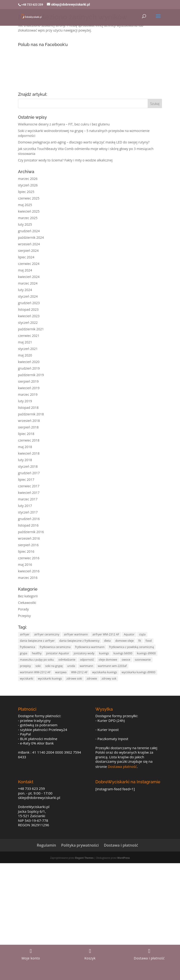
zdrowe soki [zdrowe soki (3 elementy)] (74, 679)
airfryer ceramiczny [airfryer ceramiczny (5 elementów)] (47, 634)
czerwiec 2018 (29, 440)
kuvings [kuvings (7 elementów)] (104, 653)
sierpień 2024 (28, 251)
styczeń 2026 (28, 185)
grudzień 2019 (29, 368)
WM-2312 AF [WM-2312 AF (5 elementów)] (79, 672)
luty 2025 (25, 224)
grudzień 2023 (29, 303)
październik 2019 (31, 375)
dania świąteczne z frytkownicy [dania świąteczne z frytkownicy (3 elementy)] (79, 641)
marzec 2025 (28, 218)
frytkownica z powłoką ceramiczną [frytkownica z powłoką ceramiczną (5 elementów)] (132, 647)
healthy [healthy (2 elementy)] (37, 653)
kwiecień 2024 (29, 277)
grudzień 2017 (29, 473)
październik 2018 (31, 414)
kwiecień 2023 (29, 316)
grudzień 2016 (29, 519)
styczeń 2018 (28, 466)
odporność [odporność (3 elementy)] (87, 660)
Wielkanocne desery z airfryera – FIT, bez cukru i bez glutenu (64, 124)
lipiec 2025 (26, 192)
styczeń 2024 (28, 296)
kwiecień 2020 (29, 362)
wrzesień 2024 (29, 244)
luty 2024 (25, 290)
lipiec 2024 (26, 257)
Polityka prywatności (80, 845)
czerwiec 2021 (29, 336)
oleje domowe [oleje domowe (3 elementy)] (108, 660)
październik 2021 (31, 329)
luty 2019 (25, 401)
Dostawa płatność (122, 766)
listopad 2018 (28, 408)
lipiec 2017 (26, 479)
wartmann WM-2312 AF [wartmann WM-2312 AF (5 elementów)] (35, 672)
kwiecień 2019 (29, 388)
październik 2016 (31, 532)
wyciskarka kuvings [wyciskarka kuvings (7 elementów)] (105, 672)
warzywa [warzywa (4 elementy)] (61, 672)
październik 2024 (31, 237)
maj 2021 (25, 342)
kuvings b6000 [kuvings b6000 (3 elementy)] (123, 653)
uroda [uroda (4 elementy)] (71, 666)
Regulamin (46, 845)
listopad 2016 (28, 525)
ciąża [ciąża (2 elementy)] (142, 634)
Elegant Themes (84, 858)
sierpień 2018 (28, 427)
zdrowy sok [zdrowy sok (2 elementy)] (109, 679)
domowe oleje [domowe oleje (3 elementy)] (125, 641)
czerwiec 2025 (29, 198)
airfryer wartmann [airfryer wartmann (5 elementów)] (76, 634)
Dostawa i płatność (121, 845)
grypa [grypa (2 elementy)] (24, 653)
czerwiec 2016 (29, 558)
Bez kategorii (28, 596)
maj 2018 (25, 447)
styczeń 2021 (28, 349)
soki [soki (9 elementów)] (38, 666)
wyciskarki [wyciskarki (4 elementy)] (27, 679)
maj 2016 (25, 565)
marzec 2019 (28, 394)
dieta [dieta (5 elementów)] (107, 641)
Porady (23, 609)
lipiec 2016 (26, 551)
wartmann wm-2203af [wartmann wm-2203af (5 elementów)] (112, 666)
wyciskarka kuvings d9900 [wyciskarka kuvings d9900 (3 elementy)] (139, 672)
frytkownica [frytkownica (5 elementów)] (28, 647)
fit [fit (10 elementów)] (140, 641)
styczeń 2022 (28, 323)
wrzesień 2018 (29, 421)
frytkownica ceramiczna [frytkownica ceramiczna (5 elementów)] (55, 647)
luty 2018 (25, 460)
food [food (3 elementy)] (149, 641)
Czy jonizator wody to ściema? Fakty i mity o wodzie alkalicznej (65, 160)
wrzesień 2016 (29, 538)
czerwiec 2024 (29, 264)
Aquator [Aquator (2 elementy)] (129, 634)
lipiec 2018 (26, 434)
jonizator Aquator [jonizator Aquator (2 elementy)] (58, 653)
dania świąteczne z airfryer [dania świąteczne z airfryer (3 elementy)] (37, 641)
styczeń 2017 (28, 512)
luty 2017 (25, 506)
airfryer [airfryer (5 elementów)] (25, 634)
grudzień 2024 (29, 231)
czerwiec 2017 (29, 486)
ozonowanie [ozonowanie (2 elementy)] (143, 660)
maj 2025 (25, 205)
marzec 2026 (28, 179)
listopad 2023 (28, 309)
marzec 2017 (28, 499)
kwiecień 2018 (29, 453)
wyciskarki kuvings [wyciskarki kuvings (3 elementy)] (50, 679)
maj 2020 (25, 355)
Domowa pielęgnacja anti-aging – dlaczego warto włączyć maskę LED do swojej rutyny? (84, 142)
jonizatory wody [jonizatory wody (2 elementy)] (84, 653)
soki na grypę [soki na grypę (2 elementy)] (54, 666)
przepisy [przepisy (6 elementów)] (25, 666)
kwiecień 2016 (29, 571)
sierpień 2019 (28, 381)
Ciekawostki (27, 603)
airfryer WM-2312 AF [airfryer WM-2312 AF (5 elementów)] (106, 634)
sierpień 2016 (28, 545)
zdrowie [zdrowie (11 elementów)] (92, 679)
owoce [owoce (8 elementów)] (126, 660)
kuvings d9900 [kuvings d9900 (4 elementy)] (146, 653)
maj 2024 (25, 270)
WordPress (123, 858)
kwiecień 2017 (29, 493)
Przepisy (24, 616)
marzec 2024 (28, 283)
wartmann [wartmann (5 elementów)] (86, 666)
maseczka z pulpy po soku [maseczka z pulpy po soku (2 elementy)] (37, 660)
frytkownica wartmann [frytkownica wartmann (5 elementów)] (90, 647)
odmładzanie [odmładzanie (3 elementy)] (67, 660)
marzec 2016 (28, 578)
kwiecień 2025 (29, 211)
